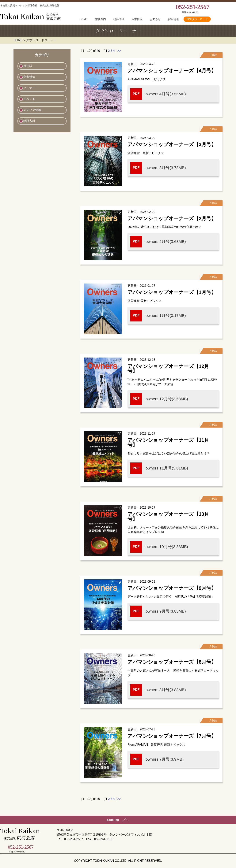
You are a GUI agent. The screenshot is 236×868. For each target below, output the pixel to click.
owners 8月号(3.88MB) (166, 690)
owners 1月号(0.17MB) (166, 315)
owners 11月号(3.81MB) (167, 468)
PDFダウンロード (197, 19)
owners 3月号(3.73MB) (166, 168)
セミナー (29, 88)
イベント (29, 99)
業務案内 (101, 19)
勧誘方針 (29, 121)
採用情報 (173, 19)
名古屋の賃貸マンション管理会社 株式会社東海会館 (30, 5)
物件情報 (119, 19)
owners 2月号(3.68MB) (166, 241)
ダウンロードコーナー (41, 40)
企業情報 (137, 19)
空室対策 (29, 77)
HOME (84, 19)
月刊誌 (28, 66)
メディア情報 (32, 110)
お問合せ (220, 19)
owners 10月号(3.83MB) (167, 547)
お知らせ (155, 19)
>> (119, 51)
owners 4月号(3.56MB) (166, 94)
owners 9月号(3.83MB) (166, 611)
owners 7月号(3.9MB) (165, 759)
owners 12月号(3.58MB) (167, 399)
